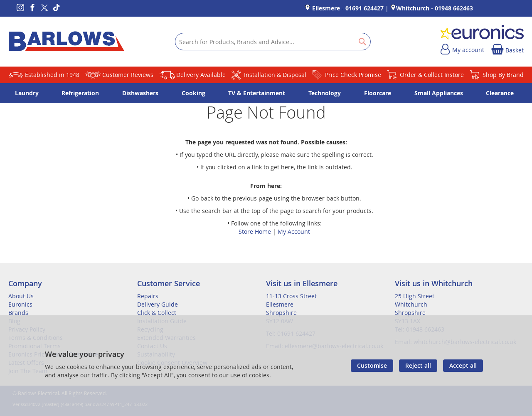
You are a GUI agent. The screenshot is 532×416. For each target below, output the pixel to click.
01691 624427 (365, 8)
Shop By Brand (503, 75)
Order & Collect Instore (432, 75)
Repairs (148, 296)
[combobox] (273, 42)
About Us (21, 296)
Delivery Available (201, 75)
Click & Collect (157, 313)
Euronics (20, 304)
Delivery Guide (158, 304)
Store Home (255, 232)
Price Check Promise (353, 75)
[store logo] (66, 42)
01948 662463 (454, 8)
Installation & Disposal (275, 75)
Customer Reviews (128, 75)
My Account (294, 232)
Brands (18, 313)
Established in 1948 (52, 75)
